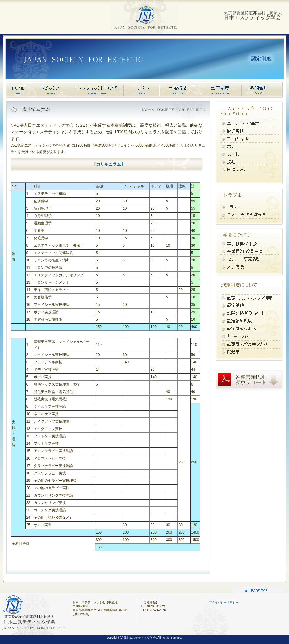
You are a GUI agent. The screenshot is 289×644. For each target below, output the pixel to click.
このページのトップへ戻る (258, 588)
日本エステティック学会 (252, 13)
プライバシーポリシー (224, 602)
